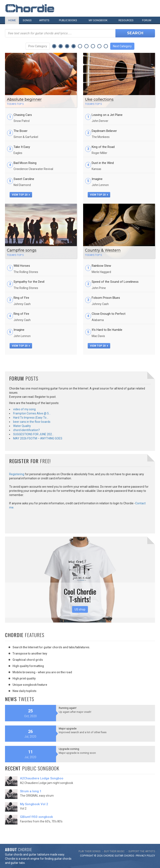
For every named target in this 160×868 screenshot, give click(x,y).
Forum (147, 20)
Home (12, 20)
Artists (44, 20)
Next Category (122, 46)
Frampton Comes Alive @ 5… (32, 413)
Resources (126, 20)
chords (129, 856)
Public (68, 20)
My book (98, 20)
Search (135, 33)
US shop (80, 609)
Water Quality (22, 426)
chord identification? (26, 430)
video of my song (24, 409)
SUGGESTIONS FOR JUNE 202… (33, 434)
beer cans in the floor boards (32, 422)
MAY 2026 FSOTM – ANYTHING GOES (38, 438)
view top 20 (21, 195)
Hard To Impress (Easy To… (31, 418)
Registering (17, 474)
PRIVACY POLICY (145, 856)
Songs (27, 20)
